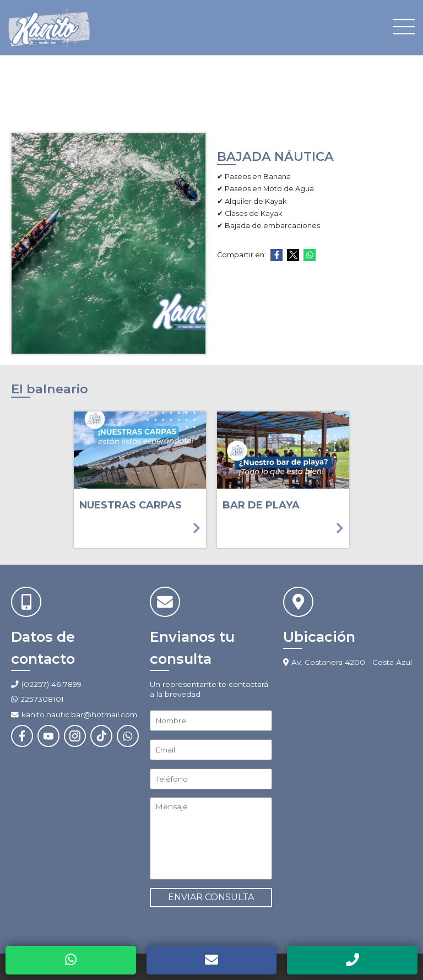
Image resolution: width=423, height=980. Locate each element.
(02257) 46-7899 (51, 684)
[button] (26, 243)
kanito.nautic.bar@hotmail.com (74, 714)
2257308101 (42, 699)
